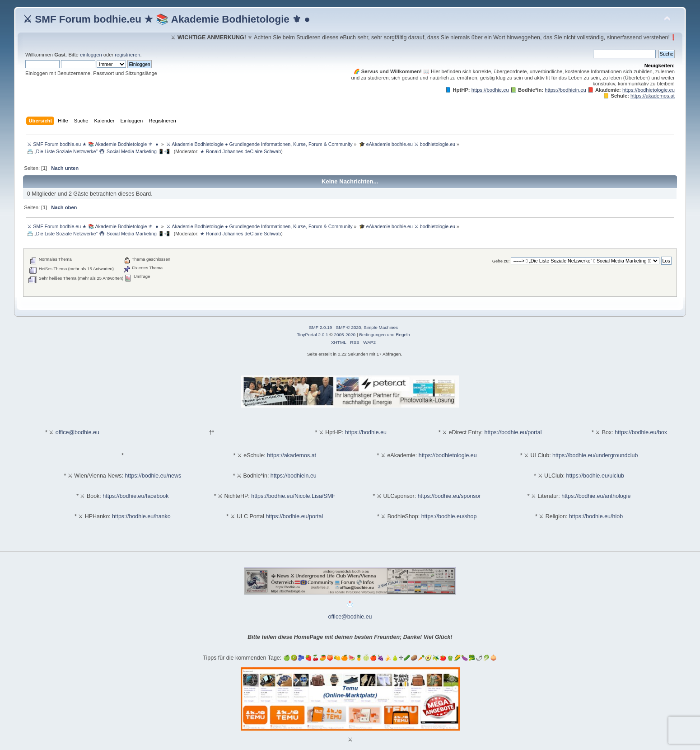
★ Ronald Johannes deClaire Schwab (240, 151)
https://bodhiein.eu (565, 90)
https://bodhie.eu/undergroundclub (595, 455)
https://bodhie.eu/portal (513, 432)
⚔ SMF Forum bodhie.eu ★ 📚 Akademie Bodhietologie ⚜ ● (167, 19)
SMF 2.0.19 (321, 327)
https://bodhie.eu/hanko (141, 516)
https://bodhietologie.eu (649, 90)
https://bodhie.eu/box (641, 432)
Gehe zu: (501, 261)
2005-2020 (345, 335)
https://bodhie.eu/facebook (135, 496)
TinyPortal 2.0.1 (312, 335)
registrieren (127, 55)
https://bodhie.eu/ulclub (595, 476)
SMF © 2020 (349, 327)
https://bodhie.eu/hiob (596, 516)
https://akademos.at (653, 96)
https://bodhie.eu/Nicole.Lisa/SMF (293, 496)
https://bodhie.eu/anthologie (596, 496)
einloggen (91, 55)
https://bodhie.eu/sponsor (449, 496)
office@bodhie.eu (77, 432)
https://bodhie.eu (490, 90)
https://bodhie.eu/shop (449, 516)
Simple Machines (381, 327)
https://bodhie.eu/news (153, 476)
